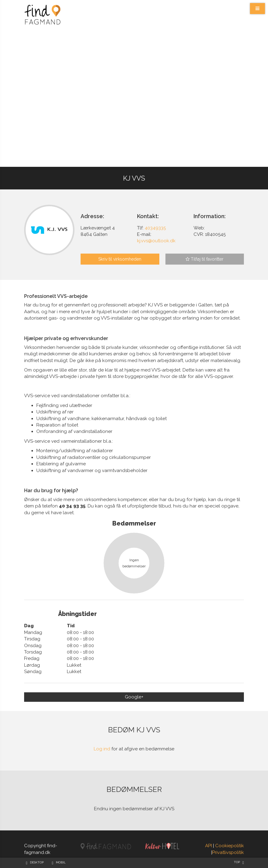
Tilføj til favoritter (205, 259)
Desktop (37, 862)
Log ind (102, 749)
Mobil (61, 862)
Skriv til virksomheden (120, 259)
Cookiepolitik (230, 846)
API (208, 846)
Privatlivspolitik (228, 852)
